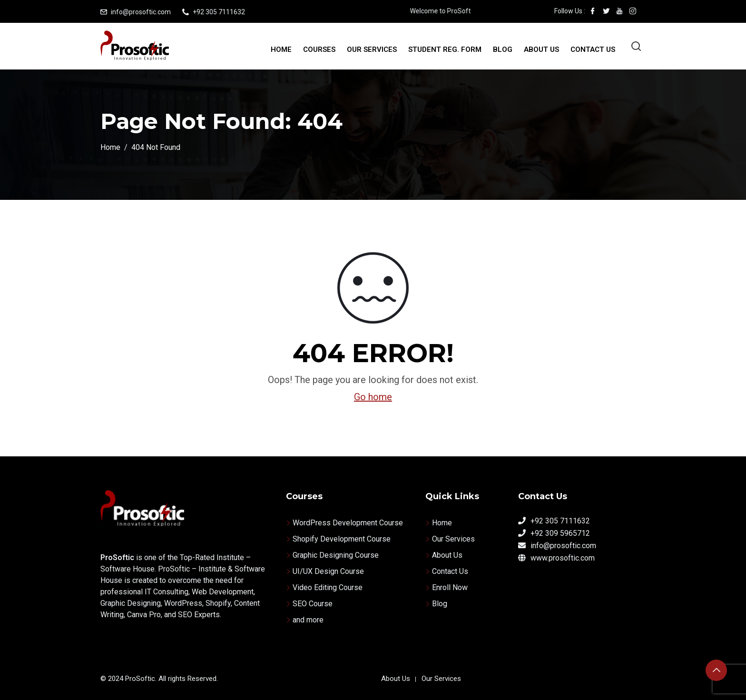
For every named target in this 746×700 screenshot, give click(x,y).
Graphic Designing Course (336, 555)
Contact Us (593, 49)
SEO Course (313, 604)
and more (308, 620)
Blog (503, 49)
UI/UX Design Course (328, 571)
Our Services (372, 49)
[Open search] (636, 46)
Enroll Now (450, 587)
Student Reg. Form (445, 49)
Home (281, 49)
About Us (541, 49)
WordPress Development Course (348, 523)
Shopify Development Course (342, 539)
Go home (373, 397)
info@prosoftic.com (141, 12)
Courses (319, 49)
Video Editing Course (328, 587)
